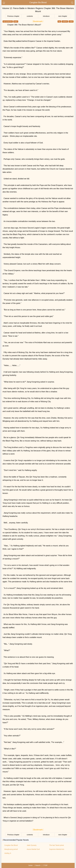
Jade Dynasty (32, 845)
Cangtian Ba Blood (38, 3)
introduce (46, 16)
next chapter (63, 16)
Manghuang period (11, 849)
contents (30, 16)
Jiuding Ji (8, 853)
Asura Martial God (33, 849)
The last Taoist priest (57, 845)
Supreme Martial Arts (57, 849)
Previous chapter (13, 16)
